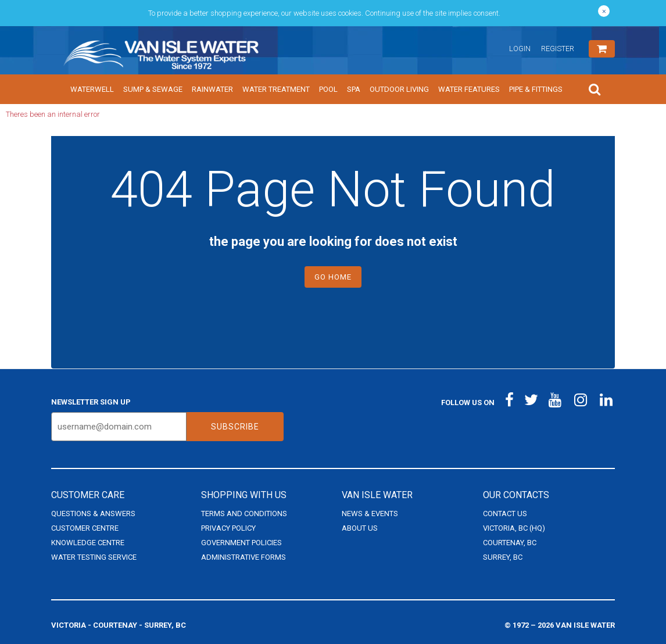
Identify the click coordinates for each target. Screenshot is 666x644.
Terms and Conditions (244, 514)
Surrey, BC (503, 557)
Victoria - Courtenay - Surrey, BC (119, 625)
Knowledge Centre (88, 543)
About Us (360, 528)
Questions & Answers (93, 514)
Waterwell (92, 89)
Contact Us (505, 514)
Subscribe (235, 427)
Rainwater (212, 89)
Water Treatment (276, 89)
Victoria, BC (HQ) (514, 528)
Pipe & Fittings (536, 89)
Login (520, 49)
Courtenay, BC (510, 543)
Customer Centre (85, 528)
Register (558, 49)
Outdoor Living (399, 89)
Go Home (333, 277)
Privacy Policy (228, 528)
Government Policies (241, 543)
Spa (354, 89)
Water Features (469, 89)
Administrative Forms (244, 557)
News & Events (370, 514)
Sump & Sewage (153, 89)
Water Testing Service (94, 557)
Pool (328, 89)
